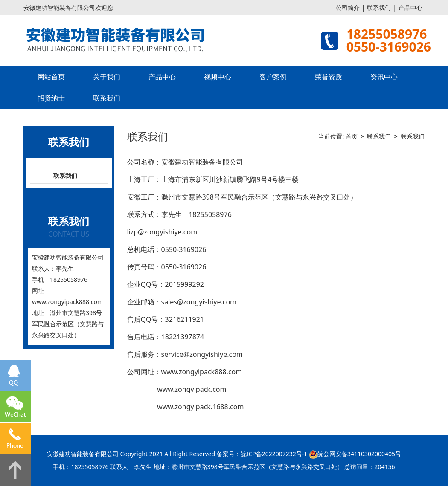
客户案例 (273, 77)
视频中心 (218, 77)
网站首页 (51, 77)
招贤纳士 (51, 98)
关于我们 (107, 77)
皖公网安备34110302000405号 (359, 454)
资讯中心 (384, 77)
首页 (352, 136)
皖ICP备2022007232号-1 (274, 454)
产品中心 (410, 7)
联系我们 (379, 7)
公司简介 (348, 7)
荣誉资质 (329, 77)
